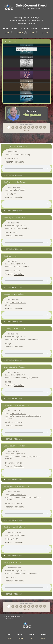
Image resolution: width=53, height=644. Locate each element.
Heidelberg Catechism (18, 226)
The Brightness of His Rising (14, 527)
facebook (46, 29)
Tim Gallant (19, 162)
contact (35, 29)
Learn (20, 33)
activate (24, 29)
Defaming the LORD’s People (15, 329)
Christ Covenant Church (32, 7)
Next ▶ (26, 130)
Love (7, 33)
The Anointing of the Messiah (15, 182)
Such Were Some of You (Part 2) (16, 446)
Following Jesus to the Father (15, 218)
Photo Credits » (9, 618)
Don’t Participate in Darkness (15, 146)
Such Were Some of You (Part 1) (15, 486)
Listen (45, 33)
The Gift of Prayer (10, 256)
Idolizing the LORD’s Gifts (13, 294)
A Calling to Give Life (11, 562)
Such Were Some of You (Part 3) (16, 405)
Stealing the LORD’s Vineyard (15, 367)
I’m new (14, 29)
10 (44, 127)
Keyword (26, 45)
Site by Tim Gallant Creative (13, 616)
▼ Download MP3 (13, 175)
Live (32, 33)
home (6, 29)
